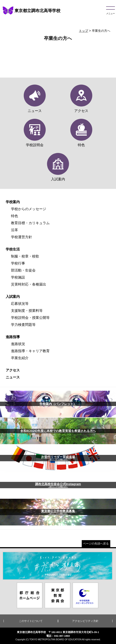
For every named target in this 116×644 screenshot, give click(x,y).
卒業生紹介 (20, 358)
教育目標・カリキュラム (30, 223)
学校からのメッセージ (29, 209)
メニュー (111, 13)
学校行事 (18, 263)
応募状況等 (20, 304)
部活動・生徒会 (23, 270)
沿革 (14, 230)
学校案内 (13, 202)
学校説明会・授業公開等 (30, 318)
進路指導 (13, 337)
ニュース (13, 377)
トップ (83, 31)
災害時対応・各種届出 (29, 284)
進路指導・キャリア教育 (30, 351)
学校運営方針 (22, 237)
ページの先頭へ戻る (96, 544)
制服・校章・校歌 (25, 256)
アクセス (13, 370)
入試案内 (13, 297)
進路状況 (18, 344)
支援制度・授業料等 (27, 311)
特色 (14, 216)
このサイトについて (31, 621)
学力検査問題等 (23, 325)
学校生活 (13, 249)
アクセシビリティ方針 (85, 621)
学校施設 (18, 277)
